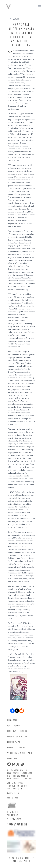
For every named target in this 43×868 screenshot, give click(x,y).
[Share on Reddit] (22, 711)
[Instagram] (23, 764)
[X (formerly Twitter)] (18, 764)
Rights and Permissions (17, 731)
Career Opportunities (16, 747)
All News (16, 19)
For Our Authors (14, 726)
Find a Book (12, 720)
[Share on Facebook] (12, 711)
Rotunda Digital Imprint (17, 736)
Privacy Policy (13, 758)
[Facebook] (10, 764)
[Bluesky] (14, 764)
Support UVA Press (15, 742)
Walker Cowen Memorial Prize (20, 753)
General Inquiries (14, 793)
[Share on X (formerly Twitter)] (17, 711)
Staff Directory (13, 798)
